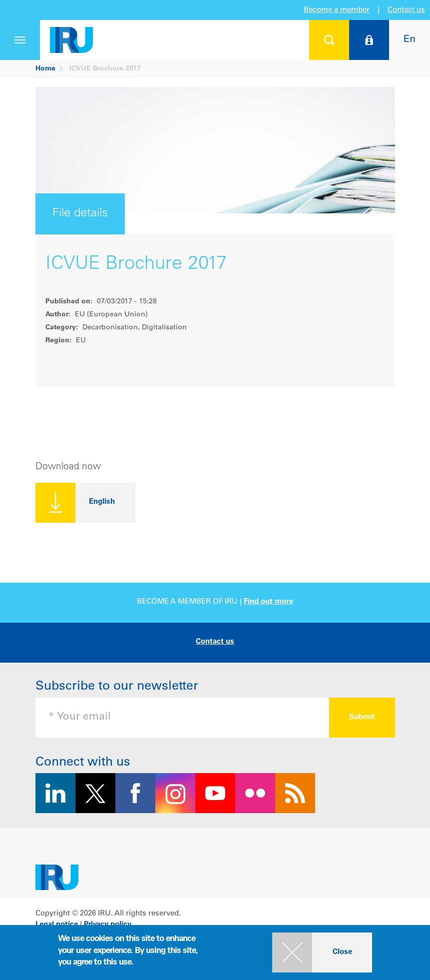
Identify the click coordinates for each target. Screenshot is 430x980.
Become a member (337, 10)
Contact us (406, 10)
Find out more (268, 602)
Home (45, 69)
